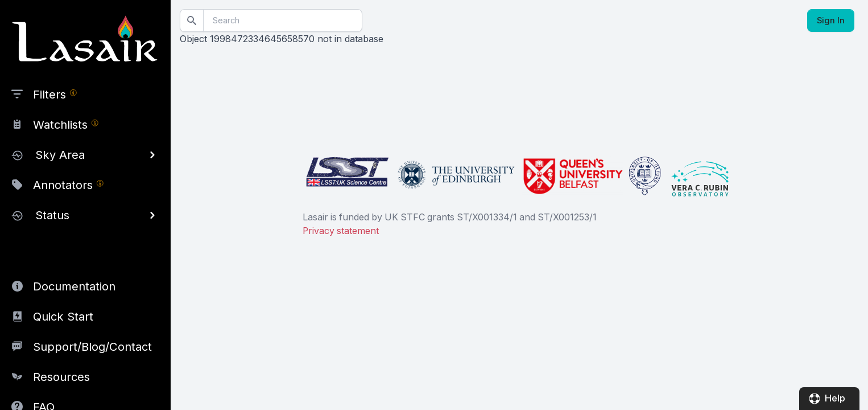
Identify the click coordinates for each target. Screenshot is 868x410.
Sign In (831, 20)
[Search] (283, 20)
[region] (85, 205)
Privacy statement (341, 231)
